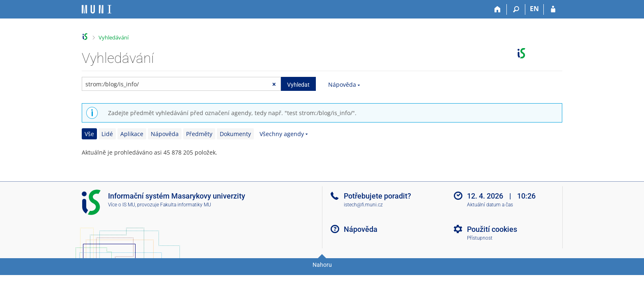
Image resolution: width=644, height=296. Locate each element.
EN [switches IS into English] (534, 9)
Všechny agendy (282, 134)
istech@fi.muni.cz (363, 205)
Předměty (199, 134)
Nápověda (342, 84)
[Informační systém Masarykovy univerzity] (97, 9)
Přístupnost (480, 238)
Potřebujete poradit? (377, 196)
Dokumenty (235, 134)
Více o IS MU (122, 205)
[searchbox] (181, 84)
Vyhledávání (114, 37)
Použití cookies (492, 229)
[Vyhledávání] (516, 9)
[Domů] (498, 9)
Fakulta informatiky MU (186, 205)
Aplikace (132, 134)
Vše (89, 134)
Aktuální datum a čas (490, 205)
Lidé (107, 134)
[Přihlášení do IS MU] (553, 9)
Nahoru (322, 265)
